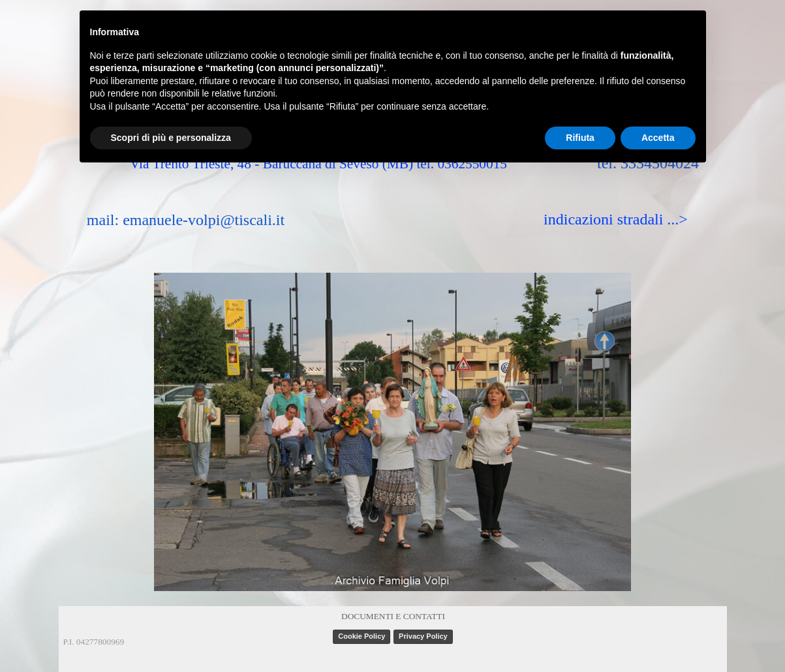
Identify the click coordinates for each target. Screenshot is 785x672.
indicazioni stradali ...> (616, 219)
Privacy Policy (423, 636)
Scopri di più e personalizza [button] (171, 138)
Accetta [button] (658, 138)
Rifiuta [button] (580, 138)
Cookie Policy (362, 636)
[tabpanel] (393, 615)
